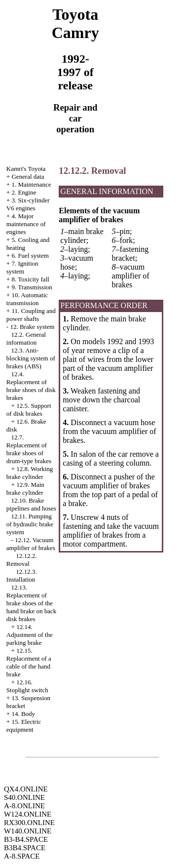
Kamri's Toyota (26, 169)
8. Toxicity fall (30, 279)
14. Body (23, 714)
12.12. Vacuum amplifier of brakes (31, 544)
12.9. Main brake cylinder (25, 489)
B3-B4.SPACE (26, 839)
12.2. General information (26, 338)
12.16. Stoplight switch (27, 686)
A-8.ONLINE (24, 806)
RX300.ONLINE (29, 823)
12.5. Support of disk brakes (29, 410)
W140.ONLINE (28, 831)
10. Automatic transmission (27, 299)
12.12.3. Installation (22, 575)
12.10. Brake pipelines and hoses (31, 504)
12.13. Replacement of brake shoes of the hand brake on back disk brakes (31, 603)
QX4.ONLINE (26, 789)
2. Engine (24, 192)
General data (28, 177)
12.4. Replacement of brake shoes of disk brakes (31, 386)
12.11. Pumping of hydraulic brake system (30, 524)
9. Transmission (32, 287)
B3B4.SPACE (25, 848)
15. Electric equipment (24, 726)
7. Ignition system (22, 267)
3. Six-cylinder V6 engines (28, 204)
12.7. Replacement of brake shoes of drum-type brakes (29, 449)
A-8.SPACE (22, 856)
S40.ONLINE (24, 797)
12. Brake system (32, 327)
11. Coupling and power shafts (31, 315)
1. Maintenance (31, 184)
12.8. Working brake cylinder (30, 473)
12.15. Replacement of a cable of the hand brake (29, 662)
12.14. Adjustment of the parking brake (30, 635)
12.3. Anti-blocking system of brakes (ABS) (31, 358)
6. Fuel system (30, 256)
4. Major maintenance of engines (26, 224)
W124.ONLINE (28, 814)
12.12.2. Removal (22, 560)
